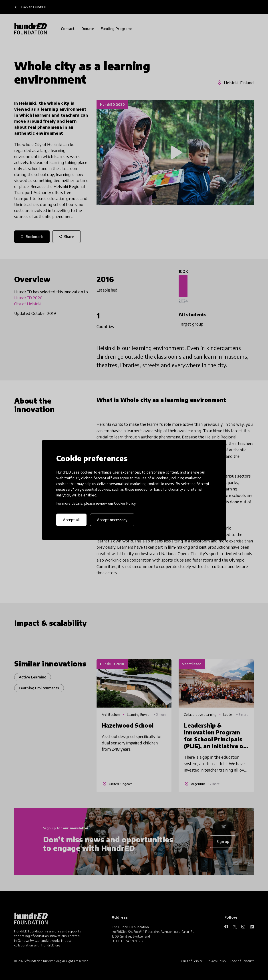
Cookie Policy (125, 503)
